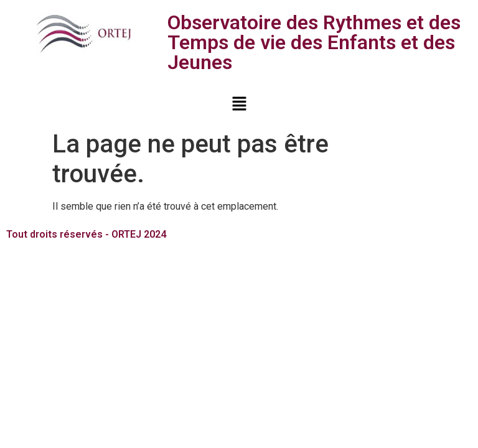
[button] (239, 105)
